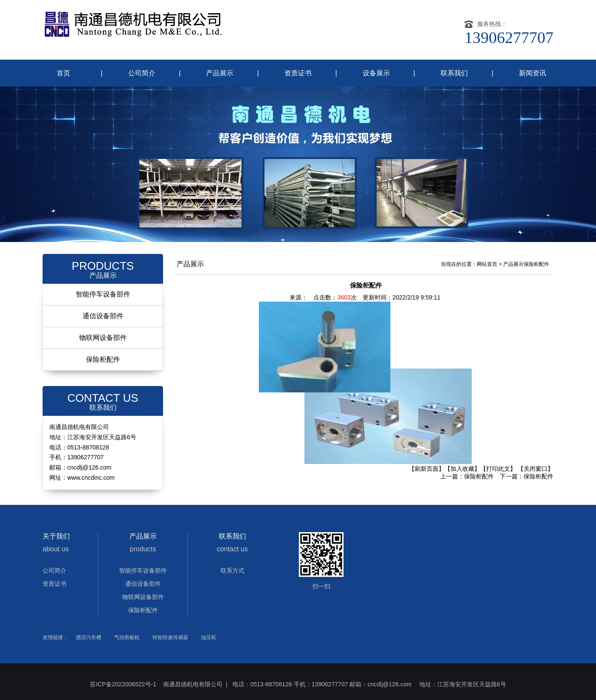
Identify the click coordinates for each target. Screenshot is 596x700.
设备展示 (376, 73)
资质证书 (298, 73)
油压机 (209, 637)
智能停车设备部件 (103, 294)
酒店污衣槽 (89, 637)
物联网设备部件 (103, 338)
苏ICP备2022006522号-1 (124, 684)
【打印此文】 (498, 469)
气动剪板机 (127, 637)
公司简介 (142, 73)
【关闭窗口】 (536, 469)
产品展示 (220, 73)
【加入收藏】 (462, 469)
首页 (63, 73)
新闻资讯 (533, 73)
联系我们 (454, 73)
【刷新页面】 (427, 469)
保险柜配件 (103, 359)
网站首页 (487, 264)
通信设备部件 (103, 316)
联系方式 (232, 570)
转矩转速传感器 (170, 637)
